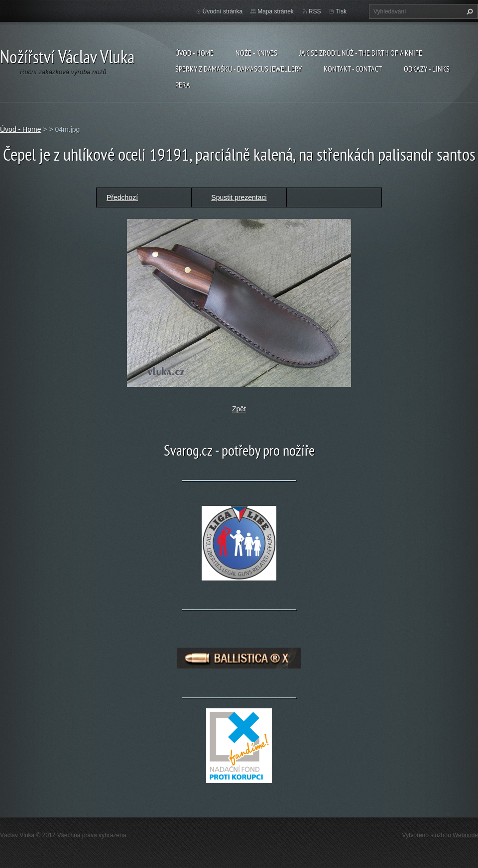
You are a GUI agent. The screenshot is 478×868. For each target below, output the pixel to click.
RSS (315, 11)
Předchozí (122, 197)
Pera (183, 85)
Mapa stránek (276, 11)
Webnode (465, 835)
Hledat (469, 11)
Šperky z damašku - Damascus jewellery (239, 69)
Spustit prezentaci (239, 197)
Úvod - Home (194, 53)
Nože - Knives (256, 53)
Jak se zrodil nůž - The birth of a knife (361, 53)
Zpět (239, 409)
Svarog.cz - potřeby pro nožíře (239, 450)
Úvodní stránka (223, 11)
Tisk (341, 11)
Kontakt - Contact (353, 69)
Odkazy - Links (427, 69)
